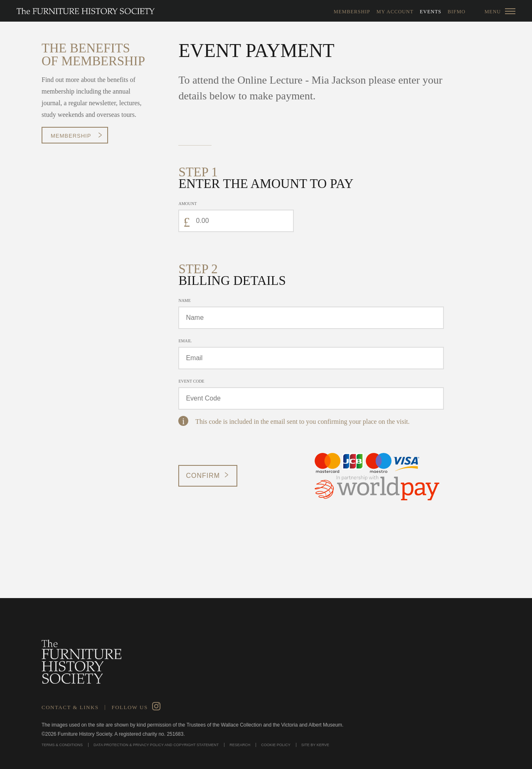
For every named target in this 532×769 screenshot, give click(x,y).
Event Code (191, 381)
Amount (187, 204)
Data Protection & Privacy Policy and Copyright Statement (156, 745)
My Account (395, 12)
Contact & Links (70, 707)
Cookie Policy (276, 745)
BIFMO (457, 12)
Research (240, 745)
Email (185, 341)
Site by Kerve (315, 745)
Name (184, 300)
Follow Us (129, 707)
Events (431, 12)
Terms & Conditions (62, 745)
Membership (352, 12)
